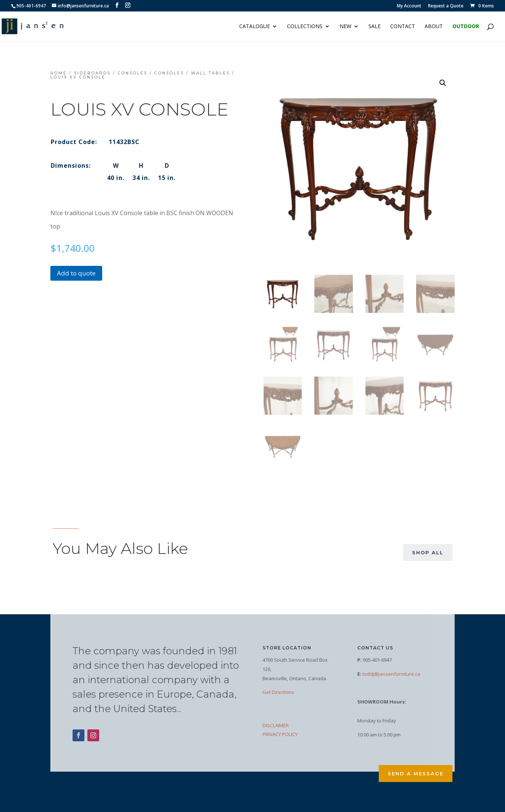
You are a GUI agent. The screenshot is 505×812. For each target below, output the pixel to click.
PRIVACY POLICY (280, 734)
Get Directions (278, 692)
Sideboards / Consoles (111, 73)
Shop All (428, 552)
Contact (403, 27)
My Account (409, 6)
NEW (345, 27)
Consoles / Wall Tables (192, 73)
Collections (305, 27)
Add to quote (76, 273)
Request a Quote (446, 6)
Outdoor (466, 27)
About (434, 27)
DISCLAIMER (276, 725)
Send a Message (416, 773)
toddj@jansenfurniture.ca (391, 674)
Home (59, 73)
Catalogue (255, 27)
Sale (374, 27)
